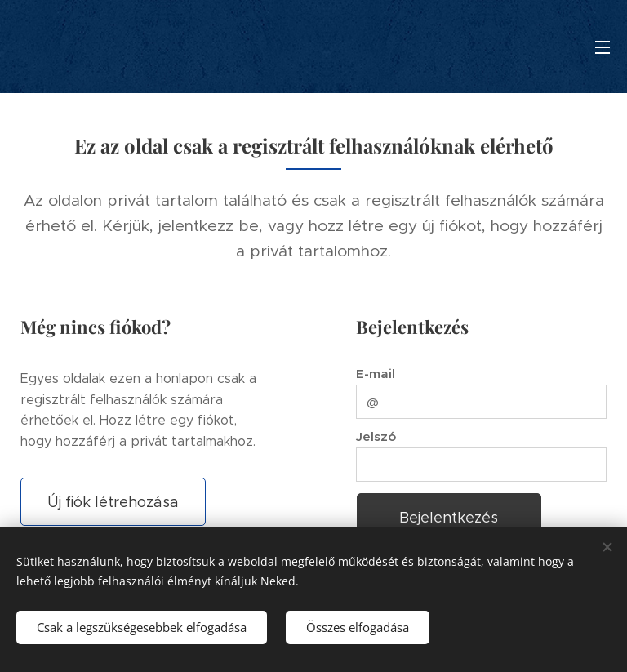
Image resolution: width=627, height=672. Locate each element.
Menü (603, 47)
